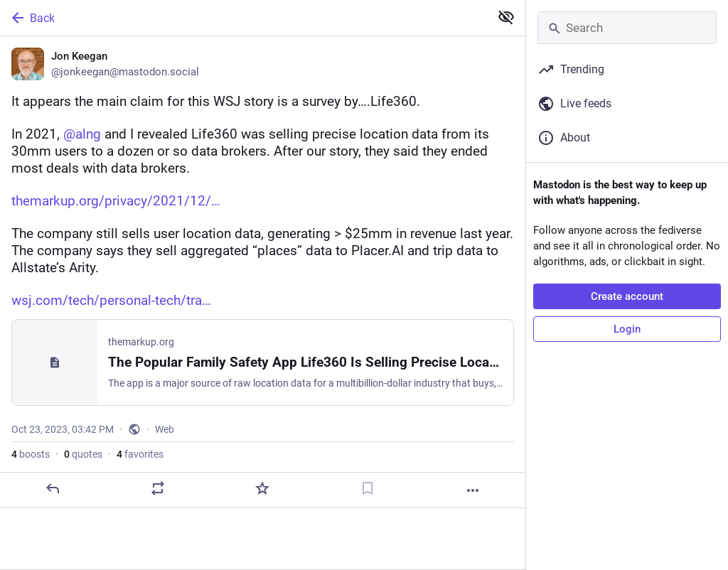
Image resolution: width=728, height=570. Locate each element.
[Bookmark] (368, 488)
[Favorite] (262, 488)
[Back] (243, 18)
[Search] (627, 28)
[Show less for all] (506, 17)
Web (165, 429)
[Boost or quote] (158, 488)
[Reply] (53, 488)
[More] (473, 490)
